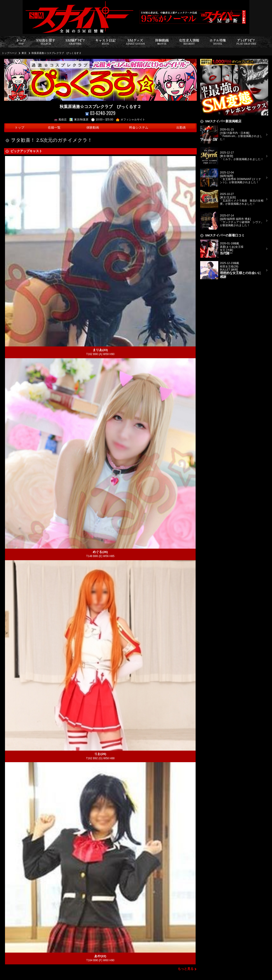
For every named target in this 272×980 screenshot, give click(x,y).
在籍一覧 (54, 128)
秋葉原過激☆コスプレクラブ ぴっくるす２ (56, 53)
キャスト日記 (105, 42)
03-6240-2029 (100, 113)
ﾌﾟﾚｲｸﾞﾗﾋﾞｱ (246, 42)
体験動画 (162, 42)
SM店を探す (46, 42)
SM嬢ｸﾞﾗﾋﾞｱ (75, 42)
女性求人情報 (189, 42)
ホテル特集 (218, 42)
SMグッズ (135, 42)
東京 (24, 53)
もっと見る (186, 969)
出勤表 (181, 128)
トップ (21, 42)
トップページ (9, 53)
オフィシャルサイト (130, 120)
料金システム (139, 128)
